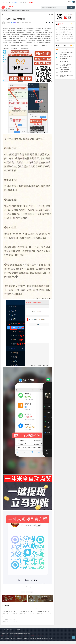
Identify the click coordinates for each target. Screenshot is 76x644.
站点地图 (3, 633)
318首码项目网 (15, 637)
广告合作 (12, 633)
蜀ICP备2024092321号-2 (6, 642)
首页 (2, 2)
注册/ (68, 2)
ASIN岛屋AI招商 (64, 50)
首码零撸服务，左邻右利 (66, 61)
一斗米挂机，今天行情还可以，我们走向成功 (66, 65)
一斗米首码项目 (30, 592)
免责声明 (18, 633)
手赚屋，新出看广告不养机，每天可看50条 (67, 76)
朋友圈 (7, 2)
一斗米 (23, 592)
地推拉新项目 (22, 2)
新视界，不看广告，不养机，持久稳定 (67, 72)
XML (8, 633)
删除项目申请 (33, 642)
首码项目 (14, 2)
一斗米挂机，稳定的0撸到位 (22, 10)
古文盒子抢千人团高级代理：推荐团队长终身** (67, 57)
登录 (70, 2)
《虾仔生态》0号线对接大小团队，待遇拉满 (67, 54)
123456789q (11, 23)
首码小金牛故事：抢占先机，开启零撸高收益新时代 (67, 68)
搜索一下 (71, 6)
